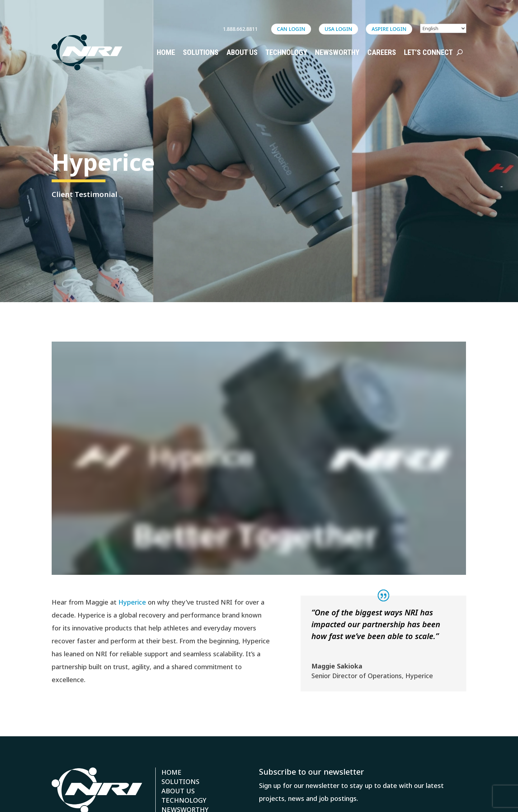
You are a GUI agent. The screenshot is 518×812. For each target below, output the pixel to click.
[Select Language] (443, 28)
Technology (286, 52)
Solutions (201, 52)
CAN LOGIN (291, 29)
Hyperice (132, 602)
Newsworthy (337, 52)
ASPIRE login (389, 29)
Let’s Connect (428, 52)
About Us (242, 52)
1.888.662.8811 (240, 29)
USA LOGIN (338, 29)
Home (166, 52)
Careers (382, 52)
